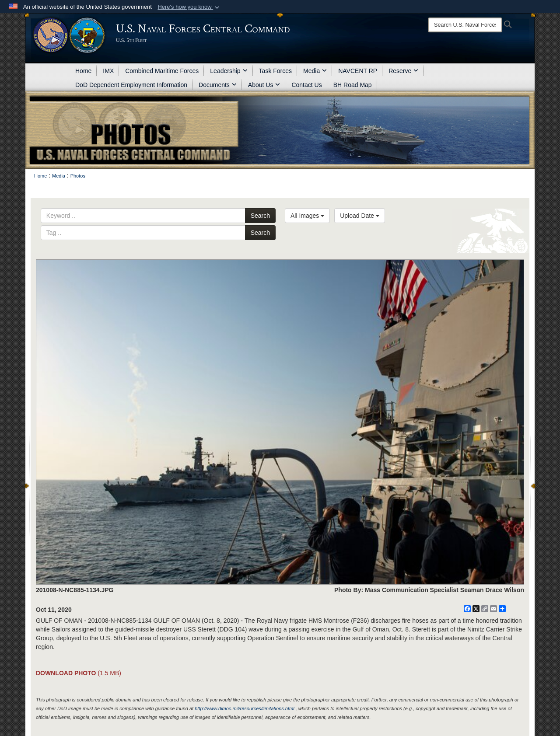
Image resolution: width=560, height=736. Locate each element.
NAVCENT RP (358, 71)
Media (315, 71)
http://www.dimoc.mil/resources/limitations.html (244, 708)
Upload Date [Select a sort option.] (360, 216)
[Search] (465, 25)
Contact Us (306, 85)
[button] (189, 7)
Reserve (403, 71)
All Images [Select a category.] (307, 216)
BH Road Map (353, 85)
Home (83, 71)
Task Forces (275, 71)
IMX (108, 71)
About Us (264, 85)
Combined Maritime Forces (162, 71)
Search (260, 216)
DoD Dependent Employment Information (131, 85)
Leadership (229, 71)
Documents (218, 85)
